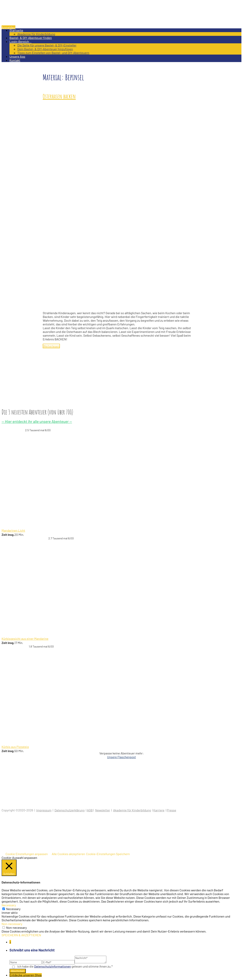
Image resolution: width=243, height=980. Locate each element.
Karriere (159, 810)
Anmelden (8, 27)
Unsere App (17, 56)
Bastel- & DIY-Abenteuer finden (31, 38)
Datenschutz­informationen (53, 966)
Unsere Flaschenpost (121, 757)
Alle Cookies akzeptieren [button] (68, 854)
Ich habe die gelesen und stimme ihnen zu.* (65, 966)
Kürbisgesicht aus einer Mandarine (25, 639)
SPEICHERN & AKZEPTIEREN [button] (21, 935)
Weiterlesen (51, 346)
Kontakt (15, 60)
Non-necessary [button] (12, 924)
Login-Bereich (20, 41)
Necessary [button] (9, 905)
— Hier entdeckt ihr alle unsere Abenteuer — (37, 421)
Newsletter (103, 810)
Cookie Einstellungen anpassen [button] (27, 854)
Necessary (13, 909)
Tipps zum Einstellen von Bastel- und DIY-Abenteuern (53, 53)
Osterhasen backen (59, 96)
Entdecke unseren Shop (26, 975)
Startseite (16, 30)
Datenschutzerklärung (70, 810)
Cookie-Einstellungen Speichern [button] (108, 854)
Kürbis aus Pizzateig (15, 747)
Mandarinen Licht (13, 530)
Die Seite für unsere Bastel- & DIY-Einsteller (47, 45)
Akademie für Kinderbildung (36, 34)
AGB (90, 810)
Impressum (44, 810)
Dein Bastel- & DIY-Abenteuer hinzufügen (45, 49)
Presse (171, 810)
